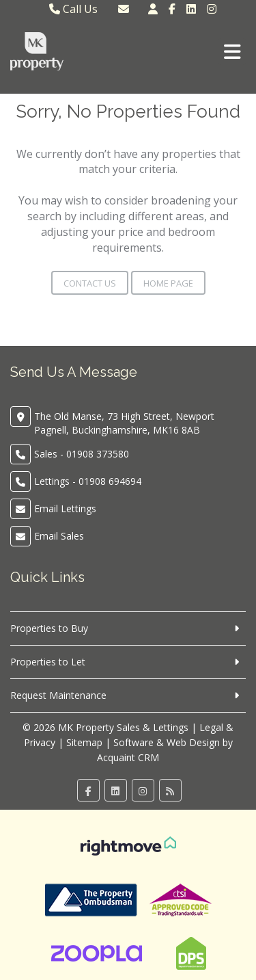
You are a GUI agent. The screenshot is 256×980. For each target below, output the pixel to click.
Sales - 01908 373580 (82, 454)
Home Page (168, 283)
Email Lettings (65, 508)
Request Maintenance (58, 695)
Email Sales (59, 536)
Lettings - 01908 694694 (88, 481)
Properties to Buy (49, 628)
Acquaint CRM (128, 757)
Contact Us (90, 283)
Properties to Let (48, 662)
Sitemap (84, 742)
